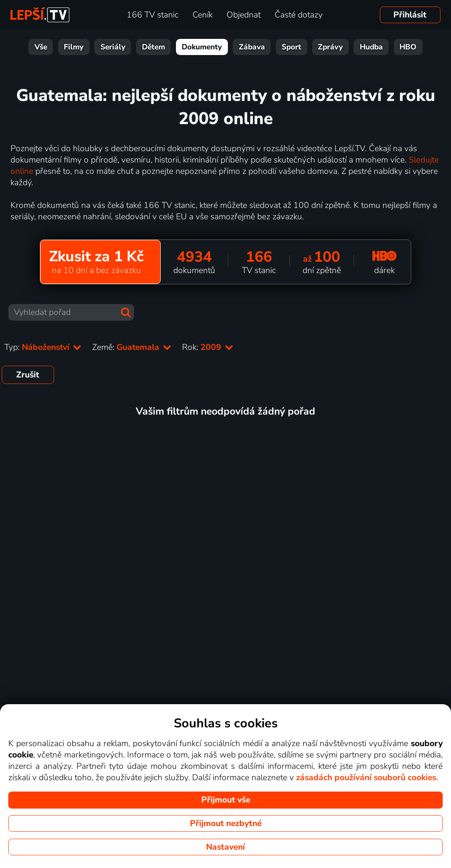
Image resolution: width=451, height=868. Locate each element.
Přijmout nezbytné (226, 823)
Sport (291, 47)
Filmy (74, 47)
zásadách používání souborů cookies (366, 778)
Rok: (208, 347)
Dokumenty (202, 47)
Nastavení (225, 847)
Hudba (371, 47)
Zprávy (330, 47)
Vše (41, 47)
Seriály (113, 47)
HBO (408, 47)
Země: (132, 347)
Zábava (252, 47)
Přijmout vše (226, 800)
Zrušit (28, 375)
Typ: (43, 347)
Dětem (153, 47)
